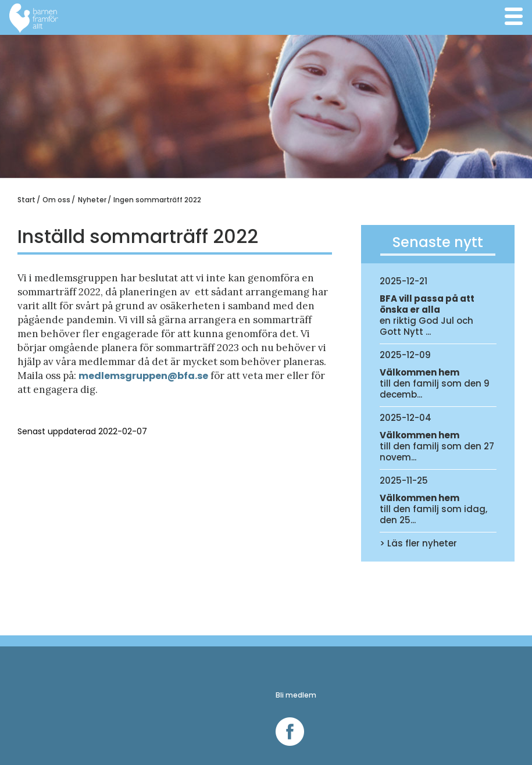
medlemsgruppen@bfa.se (143, 376)
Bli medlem (296, 695)
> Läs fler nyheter (418, 543)
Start (26, 200)
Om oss (56, 200)
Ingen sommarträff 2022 (157, 200)
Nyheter (92, 200)
